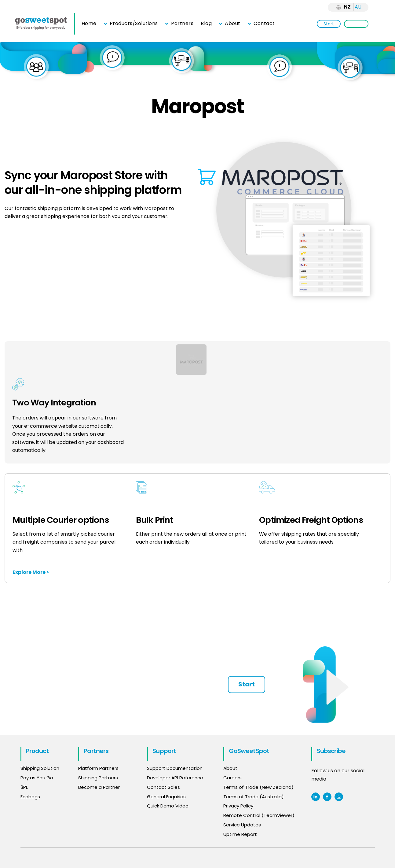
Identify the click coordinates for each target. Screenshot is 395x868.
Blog (206, 23)
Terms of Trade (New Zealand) (258, 787)
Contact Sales (163, 787)
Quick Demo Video (168, 806)
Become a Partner (99, 787)
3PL (24, 787)
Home (89, 23)
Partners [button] (179, 23)
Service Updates (242, 825)
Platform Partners (98, 768)
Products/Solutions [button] (131, 23)
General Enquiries (167, 797)
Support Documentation (175, 768)
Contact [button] (261, 23)
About (230, 23)
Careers (232, 778)
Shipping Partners (98, 778)
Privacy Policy (238, 806)
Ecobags (30, 797)
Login (356, 24)
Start (329, 24)
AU (358, 7)
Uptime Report (240, 834)
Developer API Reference (175, 778)
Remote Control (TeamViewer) (259, 815)
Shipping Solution (40, 768)
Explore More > (31, 572)
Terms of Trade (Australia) (254, 797)
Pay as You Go (37, 778)
